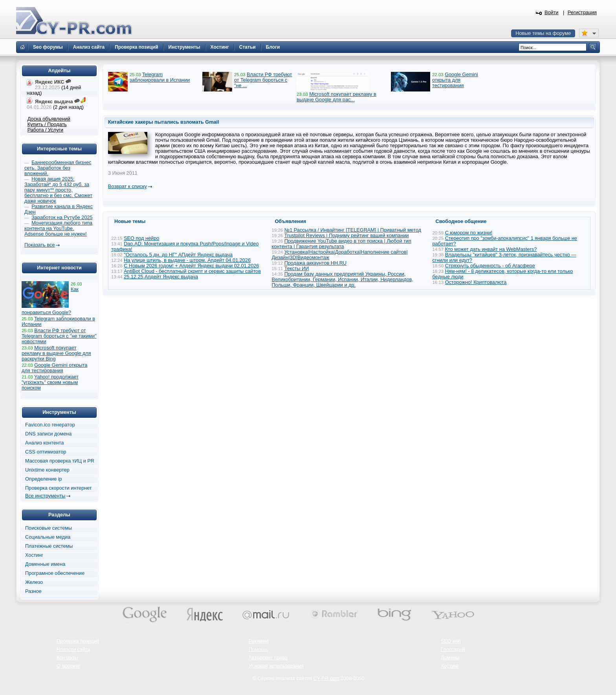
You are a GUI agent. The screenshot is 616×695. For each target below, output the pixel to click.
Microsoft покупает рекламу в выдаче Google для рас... (336, 97)
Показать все (39, 245)
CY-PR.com (326, 679)
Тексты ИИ (297, 269)
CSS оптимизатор (46, 452)
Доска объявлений (49, 119)
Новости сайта (73, 649)
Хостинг (34, 555)
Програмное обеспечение (55, 573)
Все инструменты (45, 496)
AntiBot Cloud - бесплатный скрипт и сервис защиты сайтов (192, 271)
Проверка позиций (78, 641)
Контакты (67, 658)
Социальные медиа (48, 537)
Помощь (258, 649)
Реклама (259, 641)
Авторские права (268, 658)
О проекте (68, 666)
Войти (552, 13)
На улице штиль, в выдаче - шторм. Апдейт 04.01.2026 (187, 260)
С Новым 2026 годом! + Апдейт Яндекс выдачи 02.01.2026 (191, 266)
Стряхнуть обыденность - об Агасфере (490, 266)
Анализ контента (45, 443)
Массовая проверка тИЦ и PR (60, 461)
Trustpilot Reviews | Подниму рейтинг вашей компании (347, 236)
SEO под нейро (141, 238)
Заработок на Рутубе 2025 (62, 218)
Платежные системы (49, 546)
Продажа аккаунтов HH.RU (315, 263)
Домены (450, 658)
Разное (33, 591)
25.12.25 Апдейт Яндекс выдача (161, 277)
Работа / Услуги (45, 130)
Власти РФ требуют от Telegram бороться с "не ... (263, 80)
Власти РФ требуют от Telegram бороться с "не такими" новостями (59, 336)
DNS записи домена (48, 434)
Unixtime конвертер (47, 470)
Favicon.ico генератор (50, 425)
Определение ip (44, 479)
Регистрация (582, 13)
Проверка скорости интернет (59, 488)
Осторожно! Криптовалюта (476, 282)
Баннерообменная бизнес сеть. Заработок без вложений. (58, 168)
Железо (34, 582)
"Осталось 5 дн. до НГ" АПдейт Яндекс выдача (178, 255)
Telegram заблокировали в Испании (160, 77)
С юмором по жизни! (469, 233)
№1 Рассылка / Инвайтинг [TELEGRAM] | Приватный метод (353, 230)
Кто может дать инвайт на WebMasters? (491, 249)
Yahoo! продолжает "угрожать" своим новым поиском (50, 382)
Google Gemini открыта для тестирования (455, 80)
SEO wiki (451, 641)
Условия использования (276, 666)
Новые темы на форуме (543, 33)
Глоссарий (453, 649)
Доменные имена (45, 564)
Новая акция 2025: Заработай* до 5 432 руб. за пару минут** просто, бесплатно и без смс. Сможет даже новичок (58, 190)
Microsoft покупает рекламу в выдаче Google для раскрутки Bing (56, 353)
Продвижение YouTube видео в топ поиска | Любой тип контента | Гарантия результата (342, 244)
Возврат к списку (127, 187)
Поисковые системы (49, 528)
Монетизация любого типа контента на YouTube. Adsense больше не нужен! (58, 229)
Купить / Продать (47, 124)
